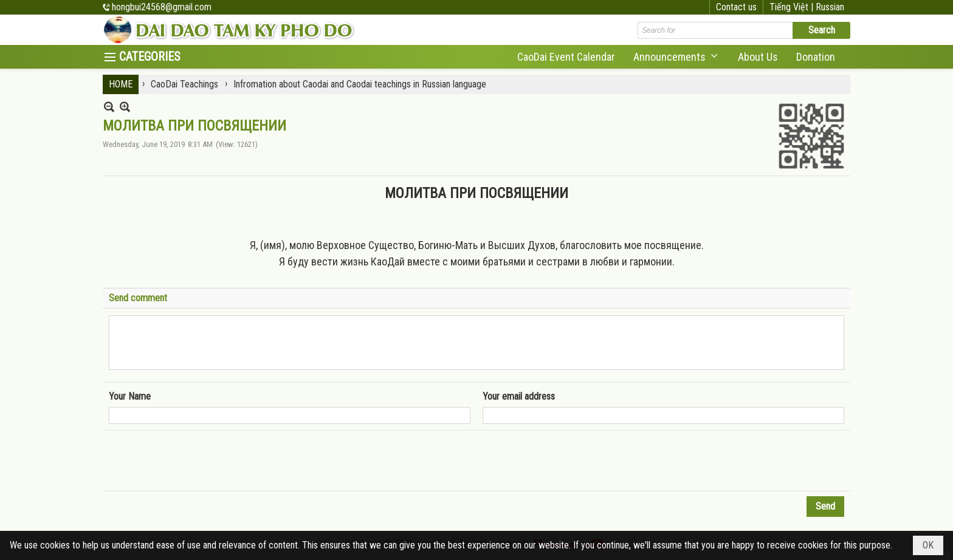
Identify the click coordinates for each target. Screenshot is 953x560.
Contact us (736, 7)
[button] (676, 57)
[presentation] (201, 461)
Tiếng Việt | (793, 7)
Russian (830, 7)
